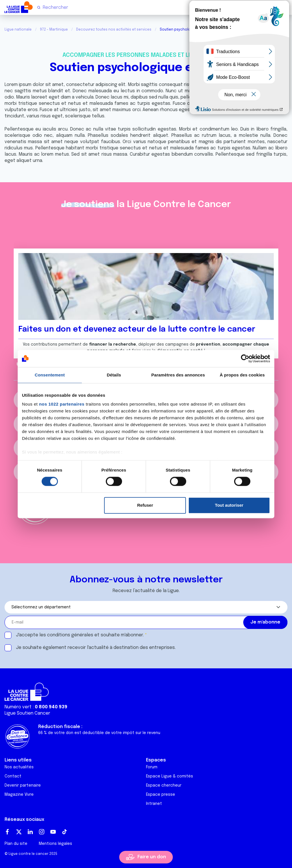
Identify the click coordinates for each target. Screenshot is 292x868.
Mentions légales (55, 844)
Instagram (42, 832)
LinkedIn (30, 832)
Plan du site (16, 844)
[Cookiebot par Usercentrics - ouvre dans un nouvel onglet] (245, 358)
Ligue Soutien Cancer (27, 713)
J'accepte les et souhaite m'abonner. (80, 635)
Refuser (145, 505)
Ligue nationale (18, 30)
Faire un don (152, 857)
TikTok (64, 832)
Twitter (19, 832)
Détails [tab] (114, 375)
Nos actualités (19, 767)
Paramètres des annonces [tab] (178, 375)
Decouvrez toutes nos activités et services (114, 30)
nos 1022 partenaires (62, 404)
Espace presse (161, 795)
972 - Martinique (54, 30)
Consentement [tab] (50, 375)
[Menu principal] (285, 7)
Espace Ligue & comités (170, 776)
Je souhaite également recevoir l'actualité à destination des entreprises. (96, 648)
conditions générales (70, 635)
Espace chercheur (164, 785)
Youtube (53, 832)
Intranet (154, 804)
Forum (152, 767)
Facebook (7, 832)
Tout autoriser (229, 505)
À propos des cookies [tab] (242, 375)
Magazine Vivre (19, 795)
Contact (13, 776)
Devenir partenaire (23, 785)
